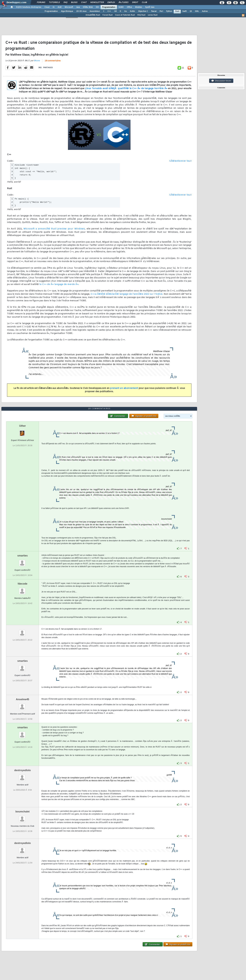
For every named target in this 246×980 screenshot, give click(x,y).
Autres (205, 11)
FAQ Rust (141, 15)
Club (144, 3)
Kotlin (132, 11)
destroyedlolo (23, 770)
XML (197, 11)
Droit (135, 3)
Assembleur (95, 11)
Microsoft (69, 7)
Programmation (109, 7)
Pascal (154, 11)
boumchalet (23, 812)
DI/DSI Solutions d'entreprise (29, 7)
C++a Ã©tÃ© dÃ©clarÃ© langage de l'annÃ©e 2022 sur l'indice (127, 294)
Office (129, 7)
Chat (84, 3)
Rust (177, 11)
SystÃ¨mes (150, 7)
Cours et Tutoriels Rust (125, 15)
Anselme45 (23, 699)
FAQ (65, 3)
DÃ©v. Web (88, 7)
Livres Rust (153, 15)
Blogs (74, 3)
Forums (41, 3)
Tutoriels (54, 3)
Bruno (37, 61)
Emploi (111, 3)
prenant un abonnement (124, 388)
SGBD (121, 7)
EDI (97, 7)
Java (78, 7)
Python (169, 11)
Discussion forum (221, 81)
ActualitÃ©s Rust (93, 15)
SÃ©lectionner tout (180, 161)
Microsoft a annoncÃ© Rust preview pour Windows (54, 229)
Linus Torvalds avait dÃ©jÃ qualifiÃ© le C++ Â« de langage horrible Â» (126, 89)
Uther (23, 426)
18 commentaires (53, 61)
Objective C (143, 11)
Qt (191, 11)
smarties (23, 556)
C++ (109, 11)
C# (115, 11)
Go (126, 11)
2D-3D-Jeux (81, 11)
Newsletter (97, 3)
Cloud (47, 7)
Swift (184, 11)
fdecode (23, 584)
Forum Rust (107, 15)
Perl (161, 11)
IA (53, 7)
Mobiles (139, 7)
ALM (60, 7)
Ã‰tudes (123, 3)
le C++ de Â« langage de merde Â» (59, 284)
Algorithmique (67, 11)
